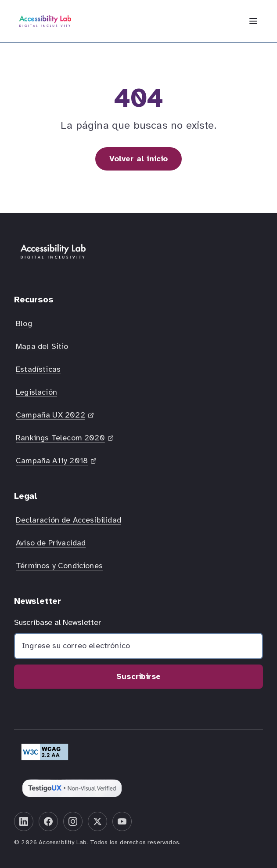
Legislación (36, 392)
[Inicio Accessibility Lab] (45, 21)
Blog (24, 323)
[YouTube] (122, 821)
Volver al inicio (139, 159)
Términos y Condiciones (59, 566)
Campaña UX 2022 (56, 418)
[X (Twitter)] (97, 821)
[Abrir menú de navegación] (253, 21)
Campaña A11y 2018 (57, 463)
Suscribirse (138, 676)
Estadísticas (38, 369)
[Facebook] (48, 821)
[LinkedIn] (24, 821)
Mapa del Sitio (42, 346)
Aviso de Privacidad (51, 543)
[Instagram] (73, 821)
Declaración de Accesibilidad (68, 520)
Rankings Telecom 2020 (65, 440)
